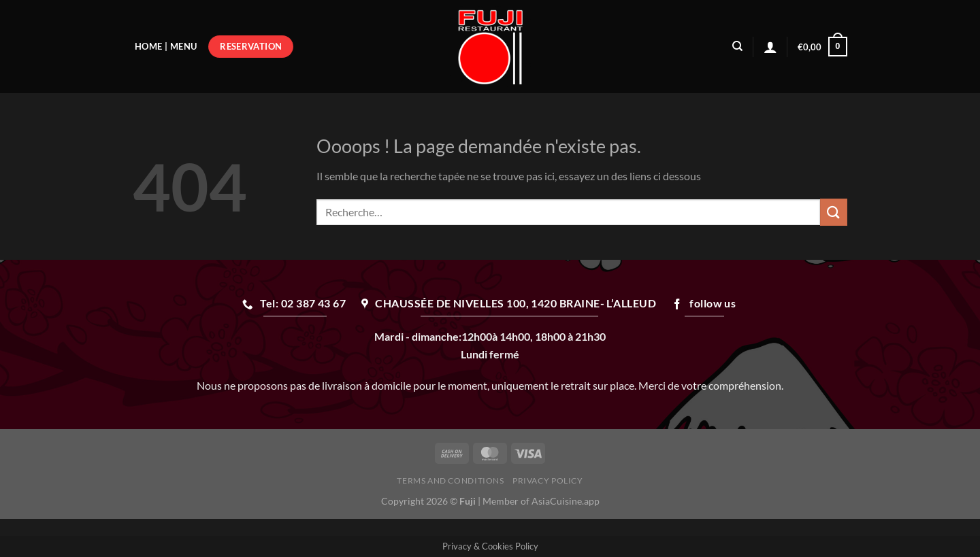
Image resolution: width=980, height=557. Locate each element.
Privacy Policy (548, 480)
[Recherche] (737, 46)
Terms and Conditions (450, 480)
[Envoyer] (834, 212)
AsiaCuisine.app (566, 501)
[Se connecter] (770, 47)
